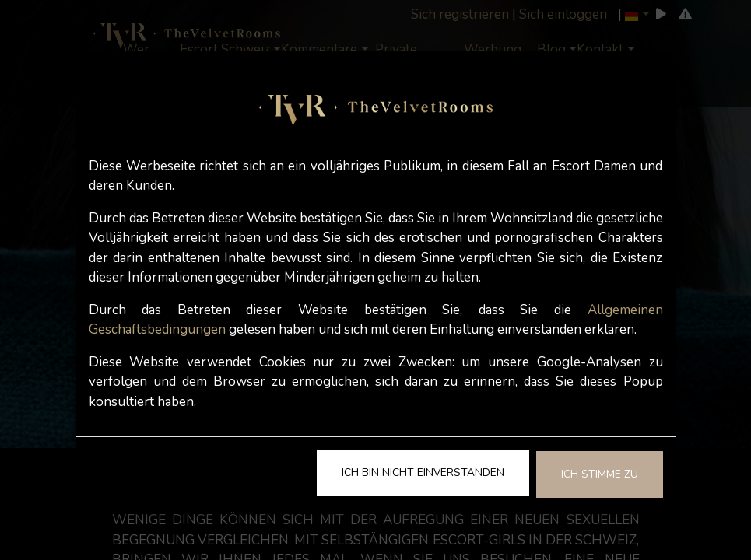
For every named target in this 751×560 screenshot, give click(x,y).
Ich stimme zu (600, 474)
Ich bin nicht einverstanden (423, 472)
